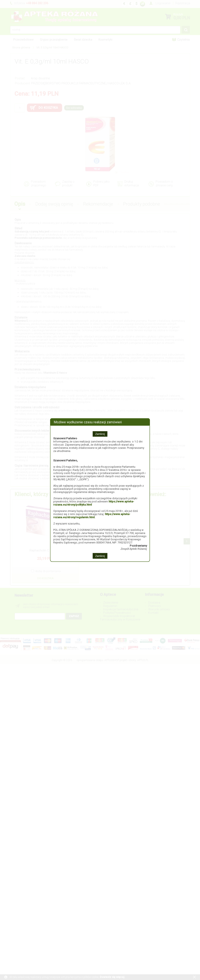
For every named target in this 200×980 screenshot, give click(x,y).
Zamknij (100, 434)
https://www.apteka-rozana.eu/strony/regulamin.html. (92, 516)
